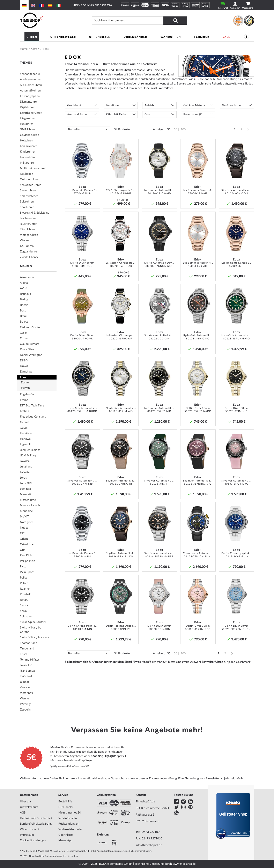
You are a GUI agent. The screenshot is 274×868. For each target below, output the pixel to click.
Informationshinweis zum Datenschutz (102, 779)
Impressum (27, 835)
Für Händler (66, 807)
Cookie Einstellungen (33, 840)
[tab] (38, 91)
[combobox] (128, 21)
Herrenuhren (123, 70)
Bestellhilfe (65, 802)
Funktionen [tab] (113, 105)
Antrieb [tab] (149, 105)
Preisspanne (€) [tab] (193, 115)
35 (169, 130)
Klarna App (65, 840)
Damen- (103, 70)
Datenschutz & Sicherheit (36, 818)
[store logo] (49, 20)
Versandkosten (68, 818)
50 (176, 130)
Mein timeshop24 (70, 813)
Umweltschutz (29, 807)
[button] (96, 144)
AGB (23, 813)
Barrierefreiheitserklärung (36, 824)
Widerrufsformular (70, 829)
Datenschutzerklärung (163, 779)
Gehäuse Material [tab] (194, 105)
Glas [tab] (147, 115)
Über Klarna (66, 835)
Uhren (35, 49)
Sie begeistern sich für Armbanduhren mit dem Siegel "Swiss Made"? (108, 662)
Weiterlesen (166, 88)
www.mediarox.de (184, 864)
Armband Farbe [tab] (77, 115)
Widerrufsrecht (30, 829)
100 (183, 130)
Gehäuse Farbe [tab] (231, 105)
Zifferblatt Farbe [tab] (116, 115)
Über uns (26, 802)
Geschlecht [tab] (74, 105)
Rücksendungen (68, 824)
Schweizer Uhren (212, 662)
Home (24, 49)
